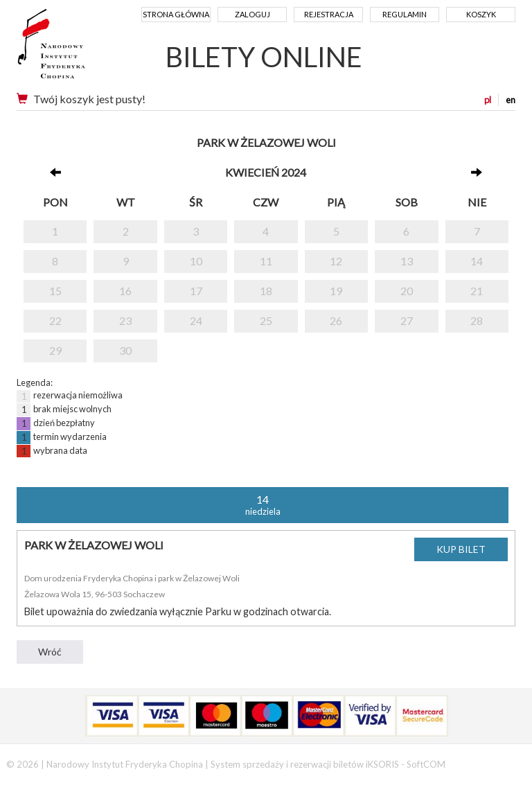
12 (336, 261)
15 (55, 291)
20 (407, 291)
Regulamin (405, 14)
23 (125, 320)
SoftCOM (426, 764)
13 (407, 261)
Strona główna (176, 14)
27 (407, 320)
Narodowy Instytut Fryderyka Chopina (77, 48)
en (511, 100)
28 (477, 320)
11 (266, 261)
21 (477, 291)
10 (196, 261)
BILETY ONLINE (264, 57)
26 (336, 320)
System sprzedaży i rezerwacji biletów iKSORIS (305, 764)
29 (55, 350)
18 (266, 291)
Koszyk (481, 14)
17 (196, 291)
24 (196, 320)
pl (488, 100)
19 (336, 291)
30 (125, 350)
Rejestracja (329, 14)
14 (477, 261)
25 (266, 320)
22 (55, 320)
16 (125, 291)
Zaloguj (252, 14)
